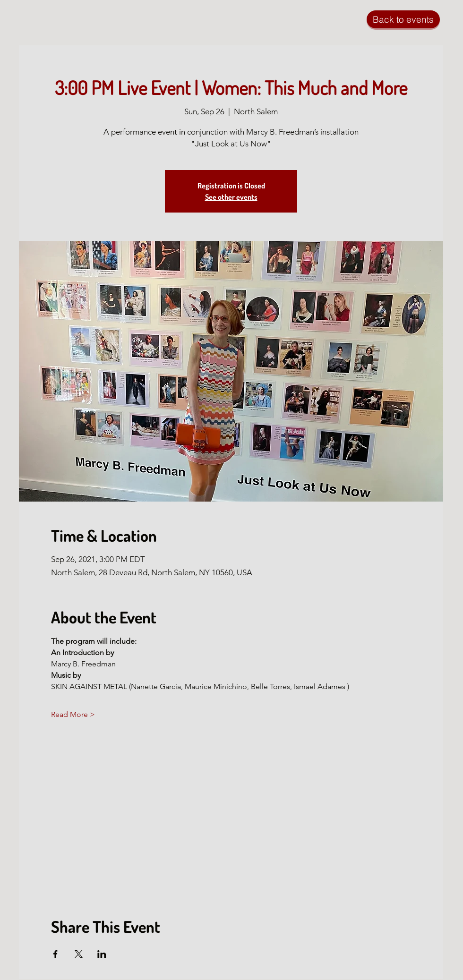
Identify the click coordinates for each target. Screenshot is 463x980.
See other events (231, 197)
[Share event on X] (79, 954)
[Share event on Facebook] (56, 954)
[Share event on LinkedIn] (102, 954)
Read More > (73, 714)
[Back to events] (403, 19)
